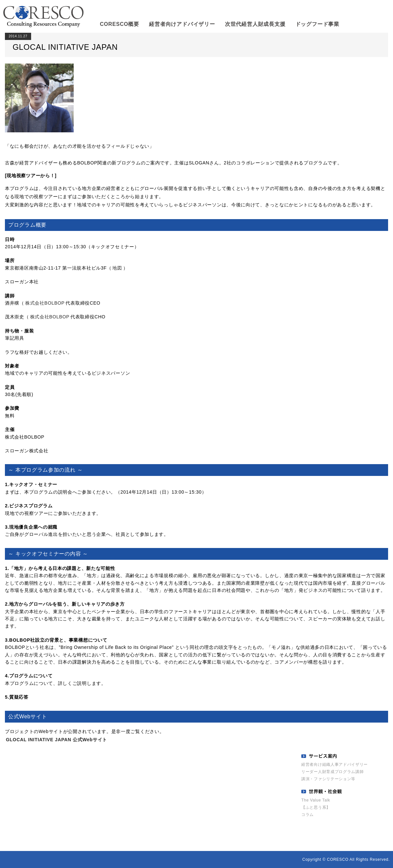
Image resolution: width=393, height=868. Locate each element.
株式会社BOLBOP (45, 303)
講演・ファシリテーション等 (328, 779)
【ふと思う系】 (316, 807)
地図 (117, 268)
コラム (308, 815)
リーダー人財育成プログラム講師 (333, 772)
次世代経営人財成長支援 (255, 27)
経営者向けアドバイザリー (182, 27)
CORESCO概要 (120, 27)
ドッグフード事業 (317, 27)
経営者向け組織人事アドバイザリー (335, 764)
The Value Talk (316, 800)
